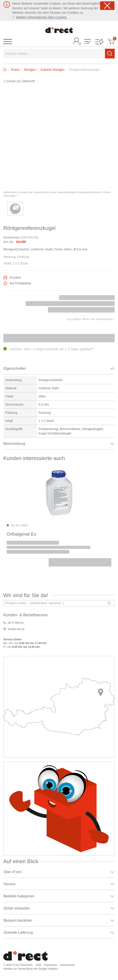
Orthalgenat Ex (21, 534)
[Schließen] (107, 6)
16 (92, 348)
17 (18, 195)
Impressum (50, 965)
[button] (88, 42)
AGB (38, 965)
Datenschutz (68, 965)
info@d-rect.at (16, 629)
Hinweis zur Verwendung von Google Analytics (31, 969)
